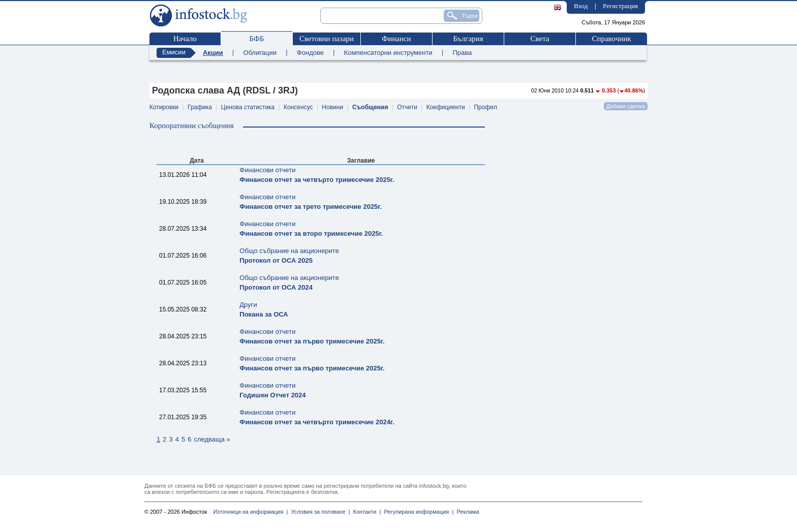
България (468, 39)
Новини (332, 107)
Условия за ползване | (319, 512)
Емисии (174, 52)
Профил (485, 107)
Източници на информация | (250, 512)
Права (462, 53)
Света (540, 39)
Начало (185, 39)
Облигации (260, 53)
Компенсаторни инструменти (388, 53)
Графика (200, 107)
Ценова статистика (248, 107)
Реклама (466, 512)
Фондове (310, 53)
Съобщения (370, 107)
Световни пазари (327, 39)
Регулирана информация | (417, 512)
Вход (581, 6)
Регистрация (620, 6)
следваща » (212, 439)
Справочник (611, 39)
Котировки (164, 107)
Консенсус (298, 107)
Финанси (396, 39)
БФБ (257, 39)
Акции (213, 53)
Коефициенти (446, 107)
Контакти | (365, 512)
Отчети (407, 107)
